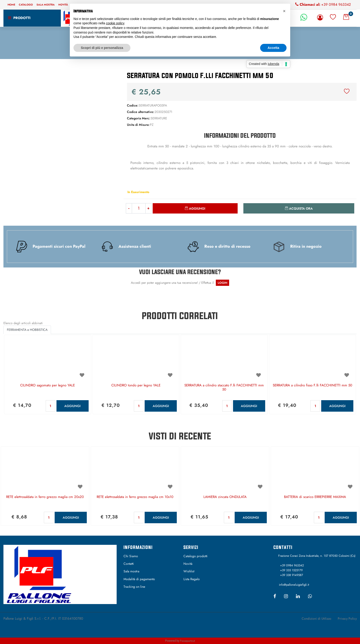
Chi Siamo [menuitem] (131, 556)
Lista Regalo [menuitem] (192, 579)
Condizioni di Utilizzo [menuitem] (316, 619)
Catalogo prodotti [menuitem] (195, 556)
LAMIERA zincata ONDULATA (225, 497)
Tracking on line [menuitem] (134, 587)
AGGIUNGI (72, 406)
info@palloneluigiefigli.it (294, 585)
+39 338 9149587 (292, 575)
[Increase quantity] (149, 208)
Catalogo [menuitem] (26, 5)
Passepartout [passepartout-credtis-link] (187, 641)
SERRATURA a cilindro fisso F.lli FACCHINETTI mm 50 (312, 385)
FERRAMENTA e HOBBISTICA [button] (27, 330)
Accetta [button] (273, 48)
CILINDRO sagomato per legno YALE (48, 385)
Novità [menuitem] (63, 5)
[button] (60, 115)
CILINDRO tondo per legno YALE (136, 385)
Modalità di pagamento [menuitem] (139, 579)
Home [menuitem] (11, 5)
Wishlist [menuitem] (189, 571)
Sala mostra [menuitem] (46, 5)
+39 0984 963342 (336, 4)
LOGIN (222, 283)
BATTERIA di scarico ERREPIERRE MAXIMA (315, 497)
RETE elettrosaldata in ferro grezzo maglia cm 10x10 (135, 497)
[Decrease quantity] (129, 208)
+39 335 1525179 (291, 570)
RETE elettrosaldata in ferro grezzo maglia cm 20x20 (45, 497)
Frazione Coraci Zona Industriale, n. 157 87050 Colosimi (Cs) (317, 556)
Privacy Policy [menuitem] (347, 619)
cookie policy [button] (115, 23)
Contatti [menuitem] (129, 564)
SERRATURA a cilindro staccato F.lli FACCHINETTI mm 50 (224, 388)
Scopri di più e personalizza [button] (102, 48)
